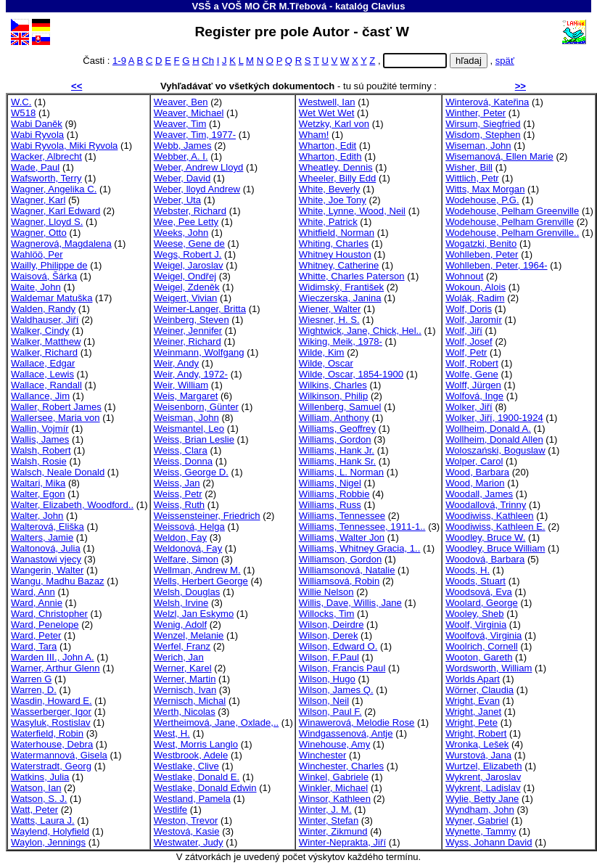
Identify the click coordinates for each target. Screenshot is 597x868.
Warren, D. (34, 690)
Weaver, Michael (189, 113)
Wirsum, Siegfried (483, 124)
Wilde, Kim (322, 352)
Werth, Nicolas (185, 712)
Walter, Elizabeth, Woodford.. (72, 505)
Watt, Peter (34, 810)
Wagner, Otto (39, 233)
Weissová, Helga (189, 527)
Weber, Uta (177, 200)
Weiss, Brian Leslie (194, 439)
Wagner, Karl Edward (55, 211)
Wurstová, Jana (478, 755)
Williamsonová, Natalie (347, 570)
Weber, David (182, 178)
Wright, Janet (473, 712)
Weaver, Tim (180, 124)
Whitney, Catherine (339, 265)
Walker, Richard (44, 352)
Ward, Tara (34, 646)
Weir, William (181, 385)
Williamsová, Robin (339, 581)
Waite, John (36, 287)
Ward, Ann (33, 592)
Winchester (323, 755)
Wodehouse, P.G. (482, 200)
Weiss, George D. (191, 472)
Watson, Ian (36, 788)
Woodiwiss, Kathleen (489, 516)
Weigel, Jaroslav (189, 265)
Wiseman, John (478, 146)
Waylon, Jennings (48, 842)
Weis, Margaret (186, 396)
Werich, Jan (179, 657)
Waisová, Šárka (44, 276)
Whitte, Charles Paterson (352, 276)
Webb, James (183, 146)
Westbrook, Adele (191, 755)
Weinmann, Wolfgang (199, 352)
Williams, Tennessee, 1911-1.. (362, 527)
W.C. (21, 102)
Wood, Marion (475, 483)
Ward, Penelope (45, 625)
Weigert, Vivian (186, 298)
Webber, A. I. (181, 156)
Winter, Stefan (329, 820)
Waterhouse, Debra (52, 744)
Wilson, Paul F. (330, 712)
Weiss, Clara (181, 450)
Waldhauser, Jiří (45, 320)
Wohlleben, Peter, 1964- (496, 265)
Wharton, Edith (330, 156)
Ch (208, 61)
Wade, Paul (35, 167)
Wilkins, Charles (333, 385)
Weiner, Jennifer (188, 331)
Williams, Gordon (335, 439)
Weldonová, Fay (188, 548)
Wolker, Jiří (469, 407)
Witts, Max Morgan (485, 189)
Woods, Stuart (475, 581)
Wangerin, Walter (47, 570)
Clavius (388, 6)
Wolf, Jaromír (474, 320)
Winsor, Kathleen (335, 799)
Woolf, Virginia (476, 625)
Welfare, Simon (186, 559)
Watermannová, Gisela (59, 755)
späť (505, 61)
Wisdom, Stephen (483, 135)
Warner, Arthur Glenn (55, 668)
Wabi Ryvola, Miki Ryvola (64, 146)
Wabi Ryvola (37, 135)
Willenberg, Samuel (340, 407)
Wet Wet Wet (327, 113)
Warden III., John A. (53, 657)
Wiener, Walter (330, 309)
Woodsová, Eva (479, 592)
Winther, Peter (475, 113)
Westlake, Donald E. (197, 777)
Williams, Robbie (334, 494)
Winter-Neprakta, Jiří (342, 842)
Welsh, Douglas (187, 592)
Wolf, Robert (472, 363)
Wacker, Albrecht (46, 156)
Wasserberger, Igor (51, 712)
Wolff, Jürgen (473, 385)
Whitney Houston (335, 254)
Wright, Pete (472, 722)
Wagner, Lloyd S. (47, 222)
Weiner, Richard (188, 341)
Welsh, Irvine (181, 603)
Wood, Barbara (477, 472)
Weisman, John (186, 418)
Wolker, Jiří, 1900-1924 (494, 418)
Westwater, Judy (189, 842)
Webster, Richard (190, 211)
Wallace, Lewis (42, 374)
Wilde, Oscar (326, 363)
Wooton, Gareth (479, 657)
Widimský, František (341, 287)
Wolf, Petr (466, 352)
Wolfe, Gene (472, 374)
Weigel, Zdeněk (187, 287)
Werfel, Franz (182, 646)
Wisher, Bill (469, 167)
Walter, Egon (38, 494)
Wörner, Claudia (479, 690)
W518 (23, 113)
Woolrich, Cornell (482, 646)
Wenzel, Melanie (189, 635)
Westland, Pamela (192, 799)
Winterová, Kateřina (487, 102)
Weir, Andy (176, 363)
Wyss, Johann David (489, 842)
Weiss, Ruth (179, 505)
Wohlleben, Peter (482, 254)
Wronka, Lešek (477, 744)
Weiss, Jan (177, 483)
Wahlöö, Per (37, 254)
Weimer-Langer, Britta (200, 309)
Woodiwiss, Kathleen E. (495, 527)
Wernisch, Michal (190, 701)
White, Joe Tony (333, 200)
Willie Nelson (326, 592)
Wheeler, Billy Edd (337, 178)
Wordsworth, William (489, 668)
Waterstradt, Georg (51, 766)
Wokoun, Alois (475, 287)
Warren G (31, 679)
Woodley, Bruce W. (485, 537)
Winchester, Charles (341, 766)
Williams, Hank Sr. (337, 461)
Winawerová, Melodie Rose (357, 722)
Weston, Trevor (186, 820)
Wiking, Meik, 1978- (341, 341)
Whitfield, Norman (337, 233)
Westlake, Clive (186, 766)
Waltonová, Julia (46, 548)
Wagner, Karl (38, 200)
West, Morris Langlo (196, 744)
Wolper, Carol (474, 461)
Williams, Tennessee (342, 516)
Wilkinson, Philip (333, 396)
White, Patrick (328, 222)
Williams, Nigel (330, 483)
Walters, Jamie (42, 537)
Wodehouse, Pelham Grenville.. (512, 233)
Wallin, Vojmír (40, 429)
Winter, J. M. (325, 810)
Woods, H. (468, 570)
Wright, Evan (473, 701)
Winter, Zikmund (333, 831)
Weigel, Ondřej (185, 276)
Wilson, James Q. (336, 690)
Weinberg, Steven (192, 320)
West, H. (172, 733)
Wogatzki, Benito (481, 243)
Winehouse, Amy (334, 744)
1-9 (119, 61)
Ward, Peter (36, 635)
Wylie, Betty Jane (482, 799)
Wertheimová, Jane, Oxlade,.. (216, 722)
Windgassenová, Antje (346, 733)
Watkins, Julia (40, 777)
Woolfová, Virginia (483, 635)
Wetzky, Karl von (334, 124)
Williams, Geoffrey (337, 429)
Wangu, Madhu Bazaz (58, 581)
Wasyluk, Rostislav (51, 722)
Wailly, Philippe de (49, 265)
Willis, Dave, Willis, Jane (350, 603)
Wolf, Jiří (464, 331)
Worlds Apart (473, 679)
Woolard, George (482, 603)
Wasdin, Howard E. (52, 701)
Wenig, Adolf (180, 625)
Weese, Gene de (189, 243)
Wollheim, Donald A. (488, 429)
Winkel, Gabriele (334, 777)
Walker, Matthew (46, 341)
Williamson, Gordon (340, 559)
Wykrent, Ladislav (483, 788)
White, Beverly (330, 189)
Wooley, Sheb (474, 614)
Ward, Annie (37, 603)
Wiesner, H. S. (329, 320)
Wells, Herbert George (201, 581)
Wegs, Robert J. (188, 254)
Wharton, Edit (328, 146)
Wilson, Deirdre (332, 625)
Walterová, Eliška (48, 527)
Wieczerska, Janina (340, 298)
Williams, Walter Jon (342, 537)
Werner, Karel (183, 668)
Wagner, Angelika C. (54, 189)
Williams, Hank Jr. (337, 450)
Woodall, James (479, 494)
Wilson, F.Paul (329, 657)
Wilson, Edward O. (338, 646)
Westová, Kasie (187, 831)
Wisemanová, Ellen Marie (499, 156)
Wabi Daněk (37, 124)
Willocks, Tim (326, 614)
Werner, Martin (185, 679)
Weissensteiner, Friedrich (207, 516)
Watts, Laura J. (43, 820)
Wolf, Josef (469, 341)
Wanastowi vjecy (46, 559)
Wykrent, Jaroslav (483, 777)
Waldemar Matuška (52, 298)
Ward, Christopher (49, 614)
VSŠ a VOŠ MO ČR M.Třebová (260, 6)
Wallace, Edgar (43, 363)
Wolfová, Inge (474, 396)
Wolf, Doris (469, 309)
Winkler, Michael (333, 788)
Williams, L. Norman (341, 472)
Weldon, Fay (180, 537)
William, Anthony (334, 418)
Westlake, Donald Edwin (205, 788)
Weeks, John (181, 233)
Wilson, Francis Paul (342, 668)
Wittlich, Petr (472, 178)
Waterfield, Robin (47, 733)
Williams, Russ (330, 505)
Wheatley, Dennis (336, 167)
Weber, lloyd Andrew (197, 189)
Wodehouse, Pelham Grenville (510, 222)
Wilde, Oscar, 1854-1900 (351, 374)
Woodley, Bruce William (495, 548)
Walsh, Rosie (39, 461)
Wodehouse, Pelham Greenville (512, 211)
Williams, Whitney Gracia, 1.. (360, 548)
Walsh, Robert (41, 450)
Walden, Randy (43, 309)
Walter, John (37, 516)
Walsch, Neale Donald (58, 472)
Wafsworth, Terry (46, 178)
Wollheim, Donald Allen (494, 439)
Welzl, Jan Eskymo (194, 614)
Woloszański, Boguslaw (495, 450)
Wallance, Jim (40, 396)
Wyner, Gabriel (477, 820)
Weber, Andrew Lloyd (199, 167)
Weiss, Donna (183, 461)
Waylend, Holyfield (50, 831)
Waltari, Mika (38, 483)
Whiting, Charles (334, 243)
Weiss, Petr (178, 494)
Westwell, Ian (327, 102)
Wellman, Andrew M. (197, 570)
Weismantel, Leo (189, 429)
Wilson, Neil (324, 701)
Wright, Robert (476, 733)
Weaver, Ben (181, 102)
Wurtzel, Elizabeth (483, 766)
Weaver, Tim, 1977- (195, 135)
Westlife (170, 810)
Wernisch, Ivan (185, 690)
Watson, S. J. (39, 799)
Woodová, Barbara (485, 559)
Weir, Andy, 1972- (191, 374)
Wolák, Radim (475, 298)
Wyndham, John (480, 810)
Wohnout (464, 276)
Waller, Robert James (56, 407)
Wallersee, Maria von (55, 418)
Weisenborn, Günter (196, 407)
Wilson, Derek (329, 635)
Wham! (314, 135)
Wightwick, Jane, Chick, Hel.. (360, 331)
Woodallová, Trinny (486, 505)
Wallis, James (40, 439)
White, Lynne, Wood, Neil (352, 211)
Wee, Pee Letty (186, 222)
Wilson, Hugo (327, 679)
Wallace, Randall (46, 385)
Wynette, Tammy (481, 831)
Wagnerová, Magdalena (61, 243)
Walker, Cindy (40, 331)
